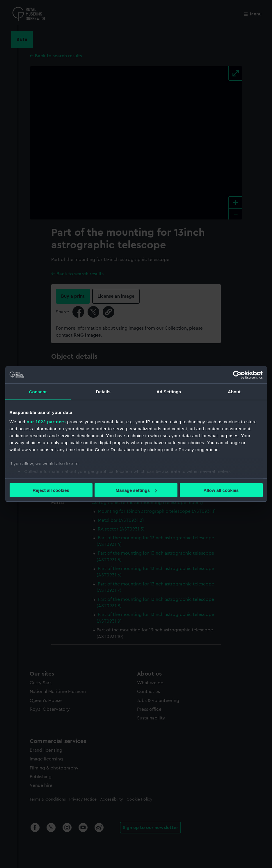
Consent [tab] (38, 392)
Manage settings (136, 490)
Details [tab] (103, 392)
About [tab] (234, 392)
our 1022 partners (46, 421)
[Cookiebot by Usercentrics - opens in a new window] (237, 375)
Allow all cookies (221, 490)
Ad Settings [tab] (169, 392)
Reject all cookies (51, 490)
